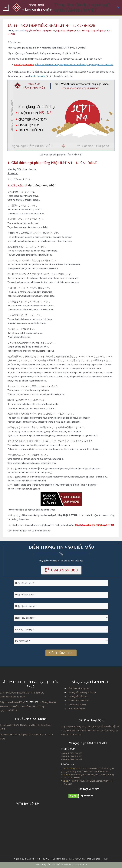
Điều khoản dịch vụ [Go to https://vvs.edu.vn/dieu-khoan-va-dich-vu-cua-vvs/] (78, 705)
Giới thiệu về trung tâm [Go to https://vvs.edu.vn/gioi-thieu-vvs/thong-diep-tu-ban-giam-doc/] (79, 689)
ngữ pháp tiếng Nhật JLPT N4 (71, 31)
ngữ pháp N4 (49, 31)
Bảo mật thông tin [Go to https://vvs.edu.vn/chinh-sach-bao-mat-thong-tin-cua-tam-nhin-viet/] (77, 709)
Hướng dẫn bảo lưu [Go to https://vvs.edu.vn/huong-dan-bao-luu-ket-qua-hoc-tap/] (78, 697)
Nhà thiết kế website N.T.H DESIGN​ (69, 864)
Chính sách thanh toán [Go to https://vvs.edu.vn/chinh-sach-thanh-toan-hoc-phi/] (79, 701)
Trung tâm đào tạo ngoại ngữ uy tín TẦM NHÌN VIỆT (87, 7)
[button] (118, 8)
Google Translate (37, 76)
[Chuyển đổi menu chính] (6, 8)
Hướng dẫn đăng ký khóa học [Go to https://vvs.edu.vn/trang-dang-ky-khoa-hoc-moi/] (82, 693)
